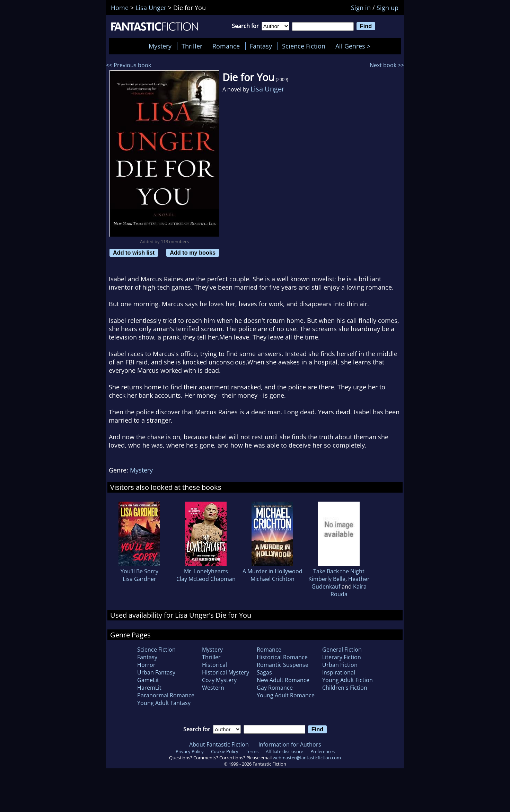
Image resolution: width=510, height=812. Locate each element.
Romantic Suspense (283, 665)
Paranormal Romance (166, 695)
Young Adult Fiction (348, 680)
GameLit (148, 680)
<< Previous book (129, 65)
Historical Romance (282, 657)
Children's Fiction (345, 688)
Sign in (361, 8)
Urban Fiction (340, 665)
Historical (214, 665)
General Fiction (342, 650)
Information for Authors (290, 744)
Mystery (160, 46)
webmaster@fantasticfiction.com (307, 758)
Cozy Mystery (219, 680)
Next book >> (387, 65)
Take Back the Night (339, 571)
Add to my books (193, 253)
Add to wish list (134, 253)
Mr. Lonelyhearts (206, 571)
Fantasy (261, 46)
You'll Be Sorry (139, 571)
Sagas (264, 672)
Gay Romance (275, 688)
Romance (226, 46)
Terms (252, 751)
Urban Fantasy (156, 672)
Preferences (323, 751)
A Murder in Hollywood (272, 571)
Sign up (388, 8)
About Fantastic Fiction (219, 744)
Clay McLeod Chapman (206, 579)
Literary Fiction (342, 657)
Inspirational (339, 672)
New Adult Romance (283, 680)
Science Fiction (304, 46)
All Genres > (355, 46)
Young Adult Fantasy (164, 703)
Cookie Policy (225, 751)
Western (213, 688)
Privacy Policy (190, 751)
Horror (146, 665)
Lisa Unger (267, 89)
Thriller (192, 46)
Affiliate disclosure (284, 751)
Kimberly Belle (327, 579)
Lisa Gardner (139, 579)
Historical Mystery (226, 672)
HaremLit (149, 688)
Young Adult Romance (286, 695)
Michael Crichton (272, 579)
